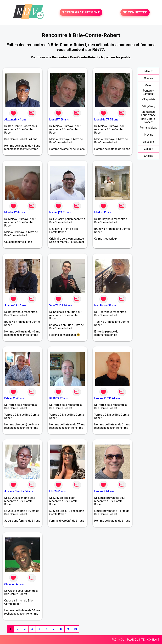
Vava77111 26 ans (61, 305)
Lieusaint (149, 142)
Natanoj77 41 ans (60, 212)
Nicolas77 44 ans (15, 212)
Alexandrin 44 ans (15, 120)
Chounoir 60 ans (14, 584)
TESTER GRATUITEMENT (81, 12)
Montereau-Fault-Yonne (148, 113)
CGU (122, 640)
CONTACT (153, 640)
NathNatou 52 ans (105, 305)
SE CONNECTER (135, 12)
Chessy (148, 156)
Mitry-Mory (149, 106)
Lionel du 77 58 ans (106, 120)
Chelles (148, 78)
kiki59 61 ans (57, 491)
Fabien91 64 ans (14, 398)
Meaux (148, 71)
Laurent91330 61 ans (107, 398)
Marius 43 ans (103, 212)
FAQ (114, 640)
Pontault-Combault (149, 92)
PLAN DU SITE (136, 640)
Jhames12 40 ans (15, 305)
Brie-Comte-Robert (148, 120)
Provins (149, 135)
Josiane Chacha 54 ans (19, 491)
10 (75, 629)
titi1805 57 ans (58, 398)
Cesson (149, 149)
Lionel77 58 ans (59, 120)
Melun (148, 85)
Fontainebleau (149, 128)
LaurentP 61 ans (104, 491)
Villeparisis (148, 99)
